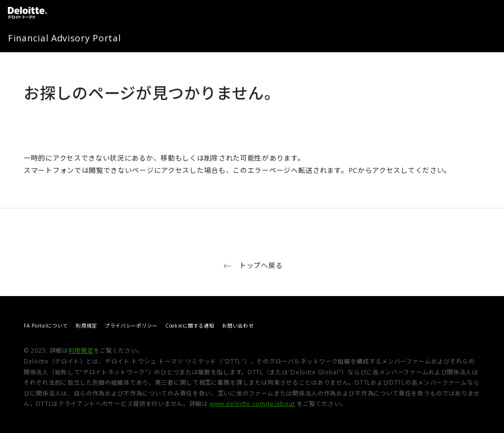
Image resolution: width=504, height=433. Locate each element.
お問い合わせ (238, 326)
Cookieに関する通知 (190, 326)
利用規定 (86, 326)
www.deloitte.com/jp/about (252, 404)
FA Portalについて (46, 326)
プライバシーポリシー (131, 326)
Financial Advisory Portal (64, 38)
